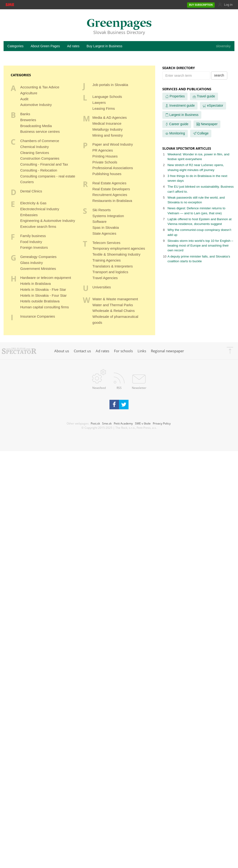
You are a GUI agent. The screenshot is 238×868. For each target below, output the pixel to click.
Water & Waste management (115, 299)
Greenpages (119, 24)
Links (142, 351)
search (219, 75)
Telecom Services (106, 243)
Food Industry (31, 242)
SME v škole (143, 423)
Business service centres (40, 131)
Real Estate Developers (111, 189)
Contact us (82, 351)
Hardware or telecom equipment (46, 278)
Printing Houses (105, 156)
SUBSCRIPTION (201, 5)
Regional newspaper (167, 351)
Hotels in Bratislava (35, 284)
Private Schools (105, 162)
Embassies (29, 215)
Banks (25, 114)
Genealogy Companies (38, 257)
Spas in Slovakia (106, 227)
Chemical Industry (35, 147)
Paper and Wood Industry (113, 144)
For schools (123, 351)
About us (62, 351)
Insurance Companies (38, 316)
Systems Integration (108, 216)
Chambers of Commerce (40, 141)
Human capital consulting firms (45, 307)
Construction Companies (40, 158)
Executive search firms (38, 227)
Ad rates (73, 46)
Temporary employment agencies (119, 248)
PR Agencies (103, 150)
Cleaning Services (35, 153)
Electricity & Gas (33, 203)
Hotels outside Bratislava (40, 301)
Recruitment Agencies (110, 195)
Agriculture (29, 93)
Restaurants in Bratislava (112, 201)
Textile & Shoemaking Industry (116, 254)
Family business (33, 236)
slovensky (223, 46)
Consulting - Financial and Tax (44, 164)
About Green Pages (45, 46)
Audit (24, 99)
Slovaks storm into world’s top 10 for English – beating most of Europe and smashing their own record (200, 246)
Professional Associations (113, 168)
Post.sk (95, 423)
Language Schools (107, 97)
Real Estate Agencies (109, 183)
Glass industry (32, 263)
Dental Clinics (31, 191)
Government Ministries (38, 269)
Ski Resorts (102, 210)
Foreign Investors (34, 247)
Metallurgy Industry (107, 129)
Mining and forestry (108, 135)
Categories (15, 46)
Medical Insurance (107, 123)
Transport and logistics (110, 272)
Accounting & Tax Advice (40, 87)
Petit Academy (123, 423)
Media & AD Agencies (109, 117)
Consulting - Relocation (39, 170)
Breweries (28, 120)
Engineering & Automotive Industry (48, 221)
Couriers (27, 182)
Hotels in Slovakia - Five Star (43, 289)
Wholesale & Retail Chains (114, 311)
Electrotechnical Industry (40, 209)
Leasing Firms (104, 108)
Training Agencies (107, 260)
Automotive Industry (36, 105)
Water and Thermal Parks (113, 305)
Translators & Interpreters (113, 266)
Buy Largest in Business (104, 46)
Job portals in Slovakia (110, 85)
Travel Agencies (105, 278)
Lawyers (99, 103)
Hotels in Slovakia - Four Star (43, 295)
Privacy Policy (162, 423)
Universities (102, 287)
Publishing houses (107, 174)
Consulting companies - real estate (48, 176)
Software (99, 222)
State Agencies (104, 233)
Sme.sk (107, 423)
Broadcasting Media (36, 126)
